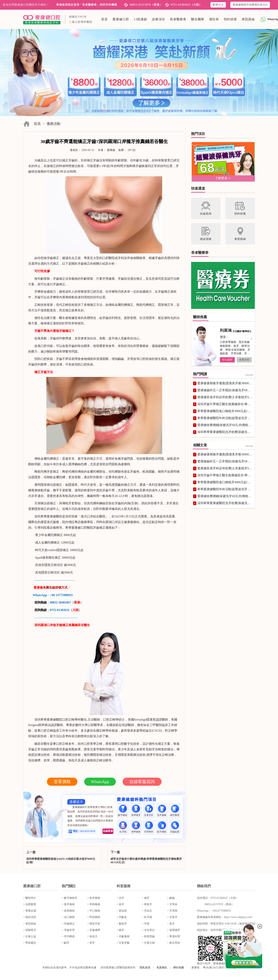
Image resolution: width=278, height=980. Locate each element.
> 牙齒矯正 (68, 924)
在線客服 (108, 831)
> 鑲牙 (120, 930)
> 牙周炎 (172, 904)
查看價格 (62, 782)
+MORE (249, 375)
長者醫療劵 (178, 19)
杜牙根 (123, 827)
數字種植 (123, 811)
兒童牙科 (149, 811)
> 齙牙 (66, 943)
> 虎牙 (91, 943)
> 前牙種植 (94, 898)
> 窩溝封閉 (173, 936)
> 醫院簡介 (30, 898)
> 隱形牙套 (94, 924)
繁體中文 (218, 5)
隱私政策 (145, 968)
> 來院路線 (30, 924)
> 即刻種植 (94, 917)
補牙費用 (175, 811)
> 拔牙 (120, 904)
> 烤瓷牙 (147, 904)
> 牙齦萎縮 (123, 936)
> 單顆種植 (94, 904)
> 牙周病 (172, 911)
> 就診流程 (30, 917)
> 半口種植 (94, 911)
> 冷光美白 (148, 930)
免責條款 (162, 968)
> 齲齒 (171, 898)
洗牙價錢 (162, 811)
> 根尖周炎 (173, 943)
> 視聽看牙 (30, 930)
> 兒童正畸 (148, 943)
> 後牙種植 (68, 904)
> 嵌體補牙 (173, 930)
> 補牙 (146, 898)
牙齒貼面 (175, 827)
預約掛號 (230, 19)
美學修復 (136, 827)
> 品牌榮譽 (30, 904)
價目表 (214, 19)
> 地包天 (92, 936)
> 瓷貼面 (122, 911)
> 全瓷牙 (172, 917)
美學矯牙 (136, 811)
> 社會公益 (30, 936)
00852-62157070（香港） (146, 5)
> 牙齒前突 (68, 930)
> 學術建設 (30, 943)
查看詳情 (244, 360)
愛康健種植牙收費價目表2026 (250, 5)
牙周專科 (149, 827)
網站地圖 (179, 968)
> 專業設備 (30, 911)
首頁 (104, 19)
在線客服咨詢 (142, 782)
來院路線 (248, 19)
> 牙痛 (146, 924)
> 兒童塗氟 (123, 943)
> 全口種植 (68, 917)
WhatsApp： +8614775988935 (214, 911)
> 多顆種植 (68, 911)
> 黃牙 (171, 924)
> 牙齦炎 (122, 917)
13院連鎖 (140, 19)
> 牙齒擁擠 (94, 930)
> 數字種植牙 (70, 898)
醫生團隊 (198, 19)
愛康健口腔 (121, 19)
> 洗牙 (120, 898)
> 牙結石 (147, 911)
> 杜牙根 (147, 917)
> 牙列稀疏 (68, 936)
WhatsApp (100, 782)
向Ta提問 (227, 360)
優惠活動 (53, 124)
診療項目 (158, 19)
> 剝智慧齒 (148, 936)
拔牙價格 (162, 827)
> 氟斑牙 (122, 924)
